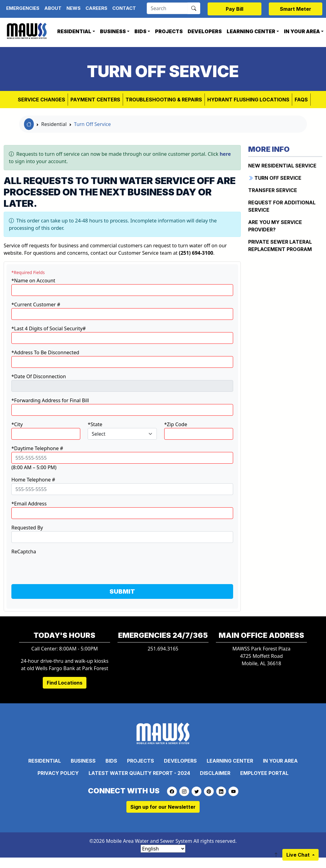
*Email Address (29, 504)
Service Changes (42, 100)
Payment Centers (95, 100)
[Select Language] (163, 849)
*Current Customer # (36, 304)
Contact (124, 8)
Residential (74, 31)
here (225, 154)
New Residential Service (282, 166)
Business (113, 31)
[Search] (167, 8)
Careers (96, 8)
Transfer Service (273, 190)
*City (17, 424)
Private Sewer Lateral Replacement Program (280, 245)
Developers (205, 31)
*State (95, 424)
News (74, 8)
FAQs (301, 100)
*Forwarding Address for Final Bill (50, 400)
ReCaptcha (24, 552)
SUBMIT (122, 591)
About (53, 8)
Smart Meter (296, 9)
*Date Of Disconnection (39, 376)
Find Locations (65, 683)
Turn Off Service (93, 124)
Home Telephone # (33, 480)
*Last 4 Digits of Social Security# (49, 328)
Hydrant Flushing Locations (248, 100)
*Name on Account (33, 281)
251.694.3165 (163, 649)
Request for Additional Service (282, 206)
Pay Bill (235, 9)
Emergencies (23, 8)
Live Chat (299, 855)
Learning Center (251, 31)
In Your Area (280, 761)
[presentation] (58, 567)
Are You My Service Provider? (275, 226)
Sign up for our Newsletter (163, 807)
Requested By (27, 528)
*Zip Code (176, 424)
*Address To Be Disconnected (45, 352)
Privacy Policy (58, 773)
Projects (169, 31)
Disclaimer (215, 773)
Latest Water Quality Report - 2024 (139, 773)
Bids (140, 31)
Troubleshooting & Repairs (164, 100)
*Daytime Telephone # (37, 448)
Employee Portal (264, 773)
